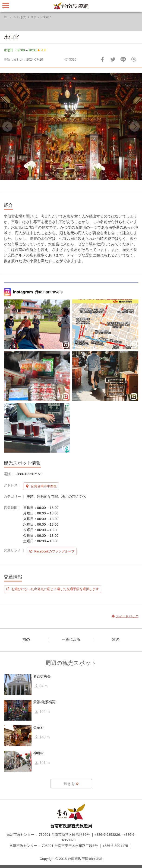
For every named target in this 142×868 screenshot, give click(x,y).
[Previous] (7, 127)
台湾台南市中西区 (44, 486)
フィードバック (134, 59)
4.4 (43, 50)
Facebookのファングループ (54, 551)
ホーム (8, 17)
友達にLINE (123, 59)
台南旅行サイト (71, 6)
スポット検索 (40, 17)
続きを (69, 784)
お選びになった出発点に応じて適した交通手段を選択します (55, 589)
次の (116, 639)
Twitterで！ (113, 59)
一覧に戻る (71, 639)
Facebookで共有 (102, 59)
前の (26, 639)
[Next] (135, 127)
